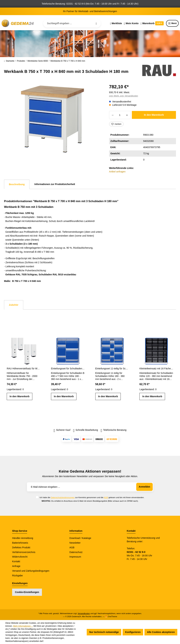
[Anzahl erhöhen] (127, 115)
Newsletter (75, 543)
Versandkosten (84, 613)
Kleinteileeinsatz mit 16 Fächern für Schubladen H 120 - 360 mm (156, 369)
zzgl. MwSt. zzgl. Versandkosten (124, 96)
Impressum (75, 557)
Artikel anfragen (117, 172)
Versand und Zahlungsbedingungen (31, 571)
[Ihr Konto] (131, 23)
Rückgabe (17, 576)
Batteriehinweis (20, 543)
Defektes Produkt (21, 547)
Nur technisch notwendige (104, 632)
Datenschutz (76, 552)
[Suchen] (96, 23)
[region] (53, 119)
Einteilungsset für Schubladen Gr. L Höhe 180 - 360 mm (68, 369)
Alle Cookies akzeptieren (161, 632)
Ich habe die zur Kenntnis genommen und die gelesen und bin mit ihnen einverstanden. (92, 497)
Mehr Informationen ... (23, 626)
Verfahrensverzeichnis (24, 552)
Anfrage (16, 566)
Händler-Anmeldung (23, 538)
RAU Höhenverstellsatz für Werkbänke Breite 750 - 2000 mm (24, 369)
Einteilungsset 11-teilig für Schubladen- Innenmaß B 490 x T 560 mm (112, 369)
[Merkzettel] (116, 23)
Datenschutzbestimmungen (63, 497)
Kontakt (16, 561)
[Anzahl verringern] (113, 115)
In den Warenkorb (154, 115)
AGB (106, 497)
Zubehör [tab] (14, 305)
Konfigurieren (133, 632)
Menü (172, 23)
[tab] (17, 184)
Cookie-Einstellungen (27, 592)
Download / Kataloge (80, 538)
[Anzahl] (120, 115)
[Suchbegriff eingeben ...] (72, 23)
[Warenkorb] (152, 23)
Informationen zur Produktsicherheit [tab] (55, 184)
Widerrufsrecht (20, 557)
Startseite (9, 61)
